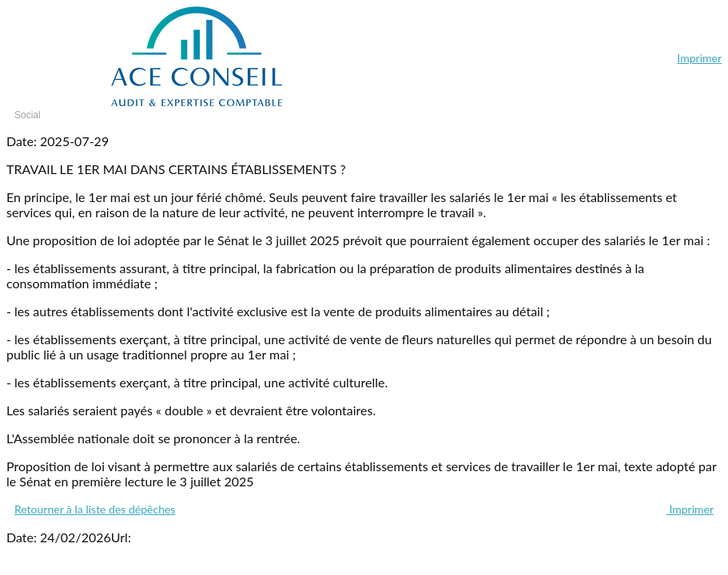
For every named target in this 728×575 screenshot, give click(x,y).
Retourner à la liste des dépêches (95, 509)
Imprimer (699, 58)
